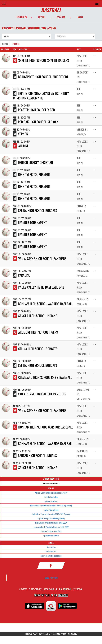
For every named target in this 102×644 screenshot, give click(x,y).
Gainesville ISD (51, 551)
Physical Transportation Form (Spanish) (51, 518)
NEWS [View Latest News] (80, 17)
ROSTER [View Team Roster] (41, 17)
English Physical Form (51, 510)
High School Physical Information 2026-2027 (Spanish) (51, 514)
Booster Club (51, 547)
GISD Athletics (51, 578)
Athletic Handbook (51, 501)
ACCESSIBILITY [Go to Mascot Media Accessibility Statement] (46, 634)
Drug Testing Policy (51, 497)
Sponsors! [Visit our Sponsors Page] (63, 595)
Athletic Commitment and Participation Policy (51, 493)
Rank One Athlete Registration (51, 556)
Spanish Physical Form (51, 535)
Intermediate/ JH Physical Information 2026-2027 (51, 527)
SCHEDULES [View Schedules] (22, 17)
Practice (16, 44)
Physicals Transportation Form (51, 531)
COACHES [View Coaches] (61, 17)
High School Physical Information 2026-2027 (51, 523)
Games (5, 44)
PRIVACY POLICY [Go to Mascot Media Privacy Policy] (32, 634)
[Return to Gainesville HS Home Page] (4, 4)
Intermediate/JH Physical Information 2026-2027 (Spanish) (51, 506)
